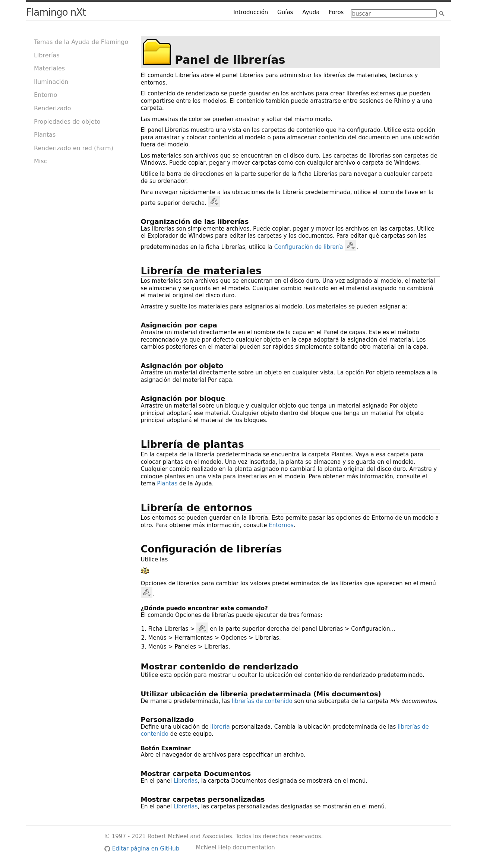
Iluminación (51, 82)
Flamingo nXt (56, 12)
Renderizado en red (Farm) (74, 148)
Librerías (47, 55)
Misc (40, 161)
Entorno (46, 95)
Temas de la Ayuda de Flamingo (81, 42)
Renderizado (53, 108)
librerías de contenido (262, 701)
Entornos (281, 525)
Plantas (45, 135)
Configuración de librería (309, 247)
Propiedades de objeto (67, 122)
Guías (285, 12)
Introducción (251, 12)
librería (220, 727)
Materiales (49, 68)
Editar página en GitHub (142, 849)
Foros (336, 12)
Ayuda (311, 12)
